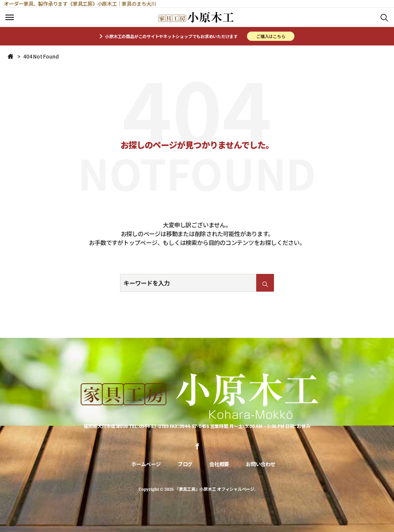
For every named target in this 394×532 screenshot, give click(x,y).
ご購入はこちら (271, 36)
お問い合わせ (261, 464)
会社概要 (219, 464)
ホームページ (146, 464)
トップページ (140, 242)
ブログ (185, 464)
